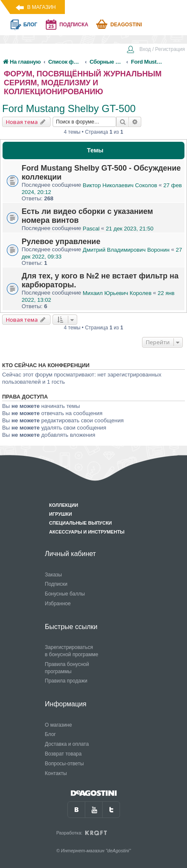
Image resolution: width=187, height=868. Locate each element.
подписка (74, 25)
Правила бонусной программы (67, 668)
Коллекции (64, 505)
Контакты (56, 773)
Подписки (56, 584)
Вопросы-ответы (64, 764)
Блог (50, 734)
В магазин (41, 7)
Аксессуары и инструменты (87, 532)
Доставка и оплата (67, 744)
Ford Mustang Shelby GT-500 (69, 108)
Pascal (91, 229)
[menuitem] (156, 50)
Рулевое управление (61, 242)
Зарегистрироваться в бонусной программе (72, 651)
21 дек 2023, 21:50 (129, 229)
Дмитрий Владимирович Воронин (126, 250)
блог (30, 25)
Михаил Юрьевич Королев (117, 293)
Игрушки (61, 514)
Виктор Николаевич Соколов (120, 185)
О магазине (59, 725)
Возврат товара (63, 754)
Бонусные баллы (65, 594)
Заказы (53, 575)
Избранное (58, 604)
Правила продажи (66, 681)
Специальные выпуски (81, 523)
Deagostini (126, 25)
